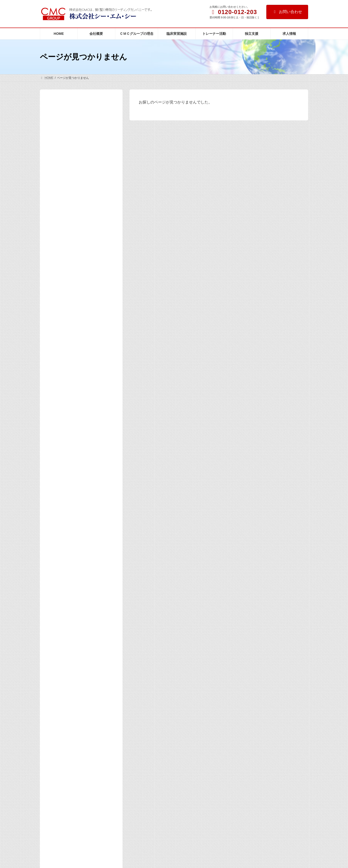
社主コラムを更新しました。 (196, 733)
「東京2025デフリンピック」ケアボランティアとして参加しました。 (91, 553)
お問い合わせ (287, 12)
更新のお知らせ (63, 267)
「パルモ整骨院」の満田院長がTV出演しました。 (91, 416)
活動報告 (58, 277)
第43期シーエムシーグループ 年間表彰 (204, 667)
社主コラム (59, 223)
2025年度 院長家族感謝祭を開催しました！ (92, 523)
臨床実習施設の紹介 (66, 158)
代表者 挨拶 (65, 130)
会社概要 (58, 120)
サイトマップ (53, 616)
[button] (59, 781)
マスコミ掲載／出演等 (68, 214)
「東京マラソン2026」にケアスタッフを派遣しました (92, 388)
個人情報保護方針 (161, 616)
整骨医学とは (65, 148)
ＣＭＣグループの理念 (68, 139)
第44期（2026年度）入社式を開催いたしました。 (92, 306)
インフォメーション (66, 205)
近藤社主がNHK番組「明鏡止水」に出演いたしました (92, 361)
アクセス (58, 186)
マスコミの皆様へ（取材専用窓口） (78, 195)
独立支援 (58, 177)
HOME (56, 112)
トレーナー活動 (63, 167)
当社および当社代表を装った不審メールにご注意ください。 (91, 500)
